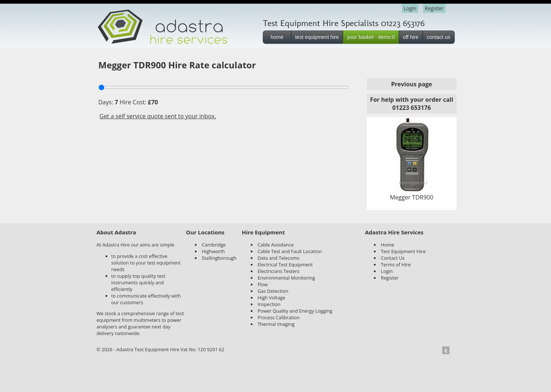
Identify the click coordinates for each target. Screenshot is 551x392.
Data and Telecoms (279, 258)
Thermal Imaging (276, 324)
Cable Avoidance (276, 245)
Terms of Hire (396, 265)
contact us (439, 37)
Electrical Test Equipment (285, 265)
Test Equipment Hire (403, 251)
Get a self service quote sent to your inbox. (158, 116)
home (277, 37)
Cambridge (214, 245)
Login (410, 8)
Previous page (412, 84)
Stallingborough (219, 258)
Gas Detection (273, 291)
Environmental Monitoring (286, 278)
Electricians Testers (279, 271)
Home (387, 245)
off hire (411, 37)
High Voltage (271, 298)
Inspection (269, 304)
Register (434, 8)
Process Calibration (279, 317)
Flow (263, 284)
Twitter (448, 350)
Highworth (213, 251)
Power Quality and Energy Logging (295, 311)
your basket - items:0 (371, 37)
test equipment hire (317, 37)
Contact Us (393, 258)
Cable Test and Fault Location (290, 251)
